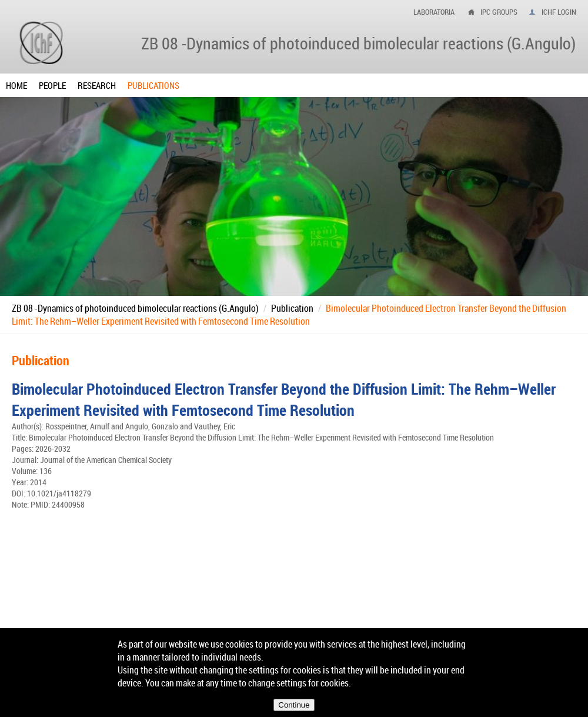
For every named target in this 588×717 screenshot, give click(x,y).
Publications (153, 85)
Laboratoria (434, 12)
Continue (294, 705)
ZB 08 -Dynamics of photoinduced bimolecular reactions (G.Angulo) (135, 308)
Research (97, 85)
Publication (292, 308)
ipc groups (499, 12)
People (52, 85)
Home (16, 85)
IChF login (559, 12)
